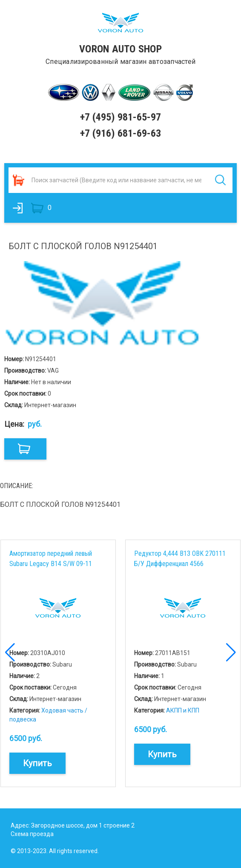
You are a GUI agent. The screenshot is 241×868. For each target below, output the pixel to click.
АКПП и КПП (183, 710)
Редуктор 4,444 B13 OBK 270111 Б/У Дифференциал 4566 (180, 559)
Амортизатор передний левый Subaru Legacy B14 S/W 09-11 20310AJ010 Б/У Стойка (51, 559)
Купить (37, 763)
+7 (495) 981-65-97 (120, 117)
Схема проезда (32, 834)
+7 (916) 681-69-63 (120, 133)
